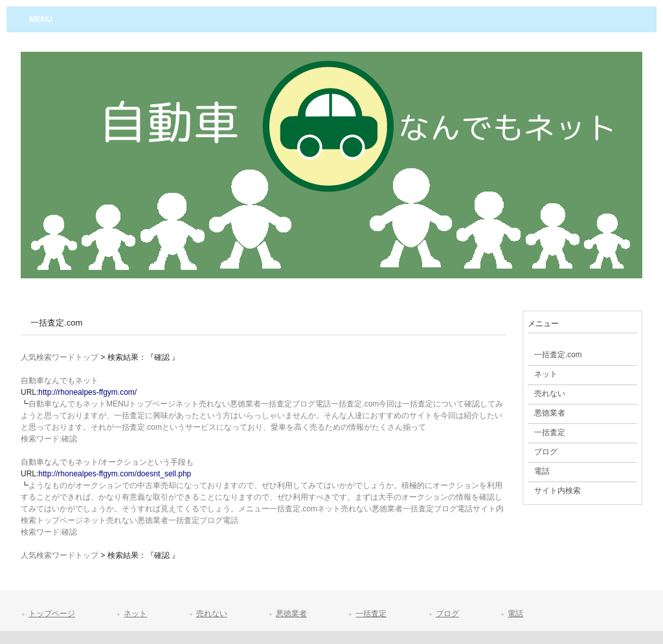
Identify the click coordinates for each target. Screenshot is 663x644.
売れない (212, 614)
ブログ (447, 614)
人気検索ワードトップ (60, 357)
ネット (135, 614)
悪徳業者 (291, 614)
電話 (515, 614)
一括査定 (371, 614)
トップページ (52, 614)
